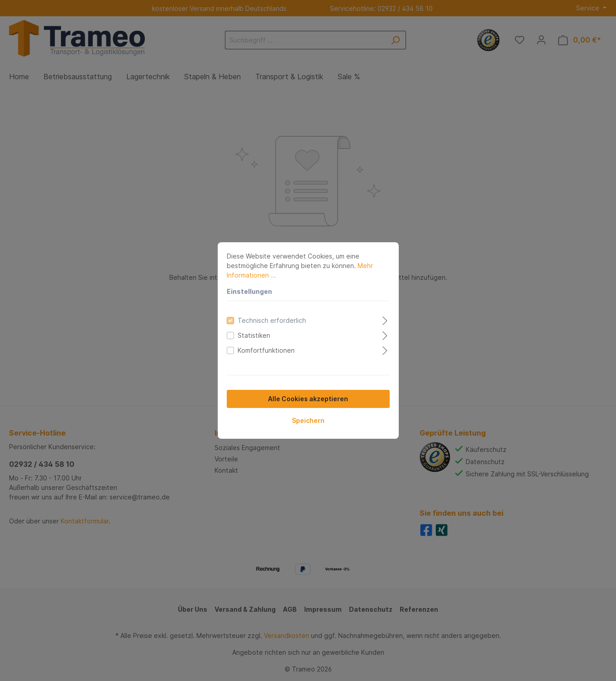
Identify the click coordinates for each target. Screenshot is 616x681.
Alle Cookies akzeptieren (308, 399)
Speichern (308, 420)
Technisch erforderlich (272, 320)
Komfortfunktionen (266, 350)
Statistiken (254, 335)
